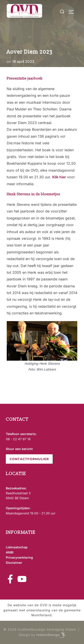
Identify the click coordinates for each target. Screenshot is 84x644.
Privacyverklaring (19, 557)
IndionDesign (48, 635)
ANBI (10, 552)
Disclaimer (14, 563)
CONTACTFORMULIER (29, 459)
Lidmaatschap (17, 547)
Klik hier (59, 177)
